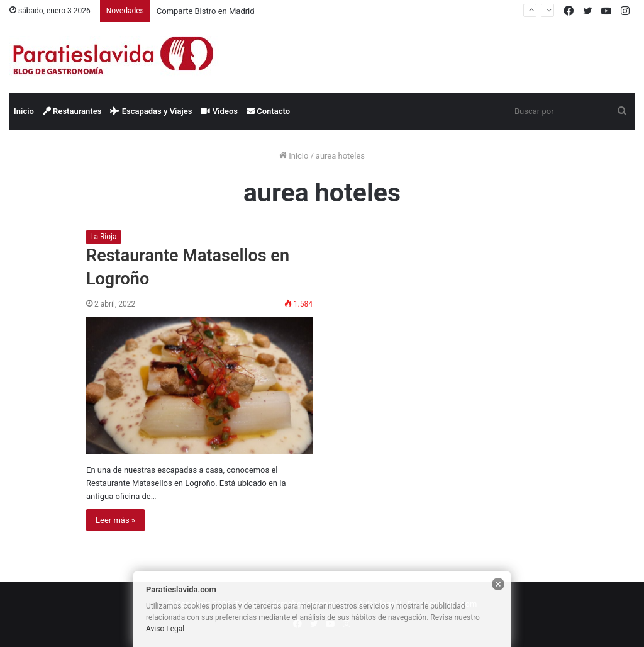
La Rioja (103, 237)
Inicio (24, 111)
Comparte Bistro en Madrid (206, 11)
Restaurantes (72, 111)
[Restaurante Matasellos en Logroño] (199, 385)
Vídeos (219, 111)
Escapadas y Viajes (151, 111)
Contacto (268, 111)
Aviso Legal (165, 629)
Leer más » (115, 520)
